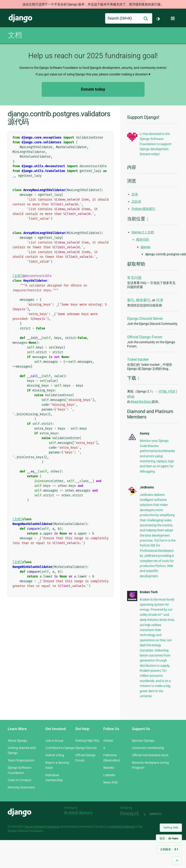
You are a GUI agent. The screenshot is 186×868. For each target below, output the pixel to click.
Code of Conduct (19, 780)
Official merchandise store (150, 755)
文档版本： (169, 849)
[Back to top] (177, 860)
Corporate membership (148, 748)
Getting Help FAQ (87, 741)
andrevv (161, 814)
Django (20, 18)
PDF (172, 391)
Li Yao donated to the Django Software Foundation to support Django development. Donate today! (156, 144)
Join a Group (54, 741)
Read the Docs (141, 402)
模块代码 (143, 239)
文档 (15, 35)
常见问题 (134, 278)
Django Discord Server (145, 319)
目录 (135, 194)
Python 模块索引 (143, 209)
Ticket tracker (138, 359)
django (146, 247)
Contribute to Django (60, 748)
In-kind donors (78, 813)
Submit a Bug (55, 755)
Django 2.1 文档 (143, 232)
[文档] (17, 276)
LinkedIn (109, 775)
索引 (131, 300)
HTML (163, 391)
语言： (169, 838)
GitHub (108, 741)
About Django (17, 741)
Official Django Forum (145, 337)
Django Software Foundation (42, 827)
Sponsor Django (143, 741)
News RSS (110, 782)
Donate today (93, 89)
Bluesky (109, 768)
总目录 (136, 201)
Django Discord (86, 748)
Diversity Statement (21, 787)
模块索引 (143, 300)
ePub (131, 396)
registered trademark (122, 827)
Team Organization (21, 760)
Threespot (131, 814)
